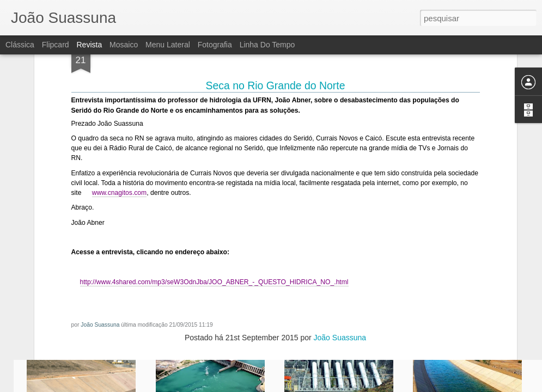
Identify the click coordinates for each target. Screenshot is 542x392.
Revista (89, 45)
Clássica (20, 45)
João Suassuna (100, 230)
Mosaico (124, 45)
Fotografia (215, 45)
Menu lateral (168, 45)
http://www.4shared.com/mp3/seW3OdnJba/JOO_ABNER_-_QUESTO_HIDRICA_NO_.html (214, 187)
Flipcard (56, 45)
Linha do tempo (267, 45)
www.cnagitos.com (119, 98)
